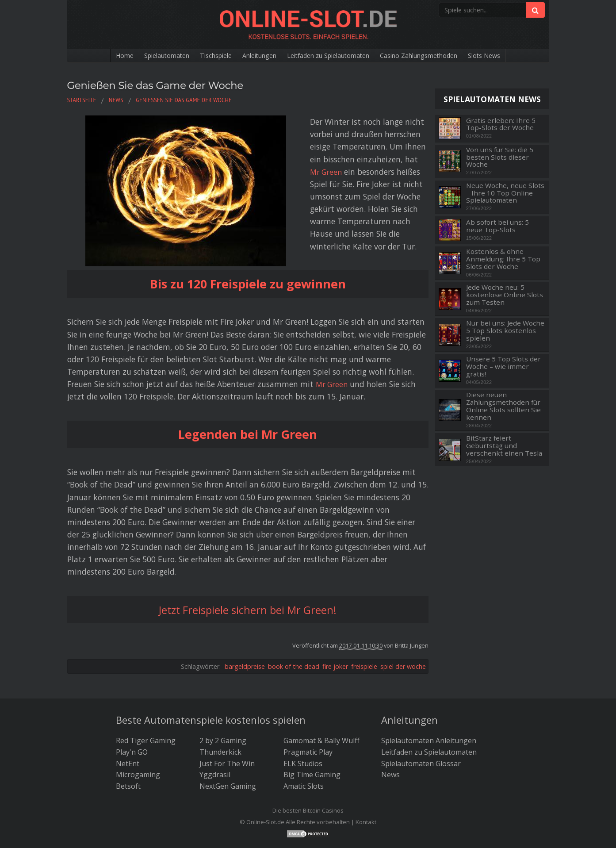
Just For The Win (227, 701)
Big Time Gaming (312, 713)
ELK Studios (303, 701)
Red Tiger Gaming (146, 679)
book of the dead (294, 604)
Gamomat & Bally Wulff (321, 679)
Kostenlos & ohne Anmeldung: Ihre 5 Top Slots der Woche (503, 259)
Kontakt (366, 760)
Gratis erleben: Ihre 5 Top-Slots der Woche (501, 124)
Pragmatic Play (308, 690)
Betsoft (128, 724)
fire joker (335, 604)
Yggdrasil (215, 713)
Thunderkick (220, 690)
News (390, 713)
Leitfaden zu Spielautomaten (332, 56)
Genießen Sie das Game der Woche (173, 85)
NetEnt (128, 701)
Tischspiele (202, 56)
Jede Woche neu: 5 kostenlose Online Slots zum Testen (505, 295)
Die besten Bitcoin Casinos (308, 748)
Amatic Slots (304, 724)
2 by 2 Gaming (223, 679)
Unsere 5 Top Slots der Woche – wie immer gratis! (503, 366)
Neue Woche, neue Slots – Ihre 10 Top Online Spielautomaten (505, 193)
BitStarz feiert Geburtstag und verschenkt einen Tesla (504, 445)
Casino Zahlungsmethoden (436, 56)
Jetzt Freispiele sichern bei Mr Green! (248, 547)
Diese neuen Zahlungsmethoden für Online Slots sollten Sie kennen (503, 406)
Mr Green (214, 146)
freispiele (364, 604)
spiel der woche (403, 604)
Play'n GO (132, 690)
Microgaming (138, 713)
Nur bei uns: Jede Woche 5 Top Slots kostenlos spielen (505, 330)
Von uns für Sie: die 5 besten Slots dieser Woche (500, 157)
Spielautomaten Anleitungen (429, 679)
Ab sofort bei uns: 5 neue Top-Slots (497, 226)
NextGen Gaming (228, 724)
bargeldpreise (245, 604)
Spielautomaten (145, 56)
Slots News (511, 56)
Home (98, 56)
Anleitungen (252, 56)
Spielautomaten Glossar (421, 701)
